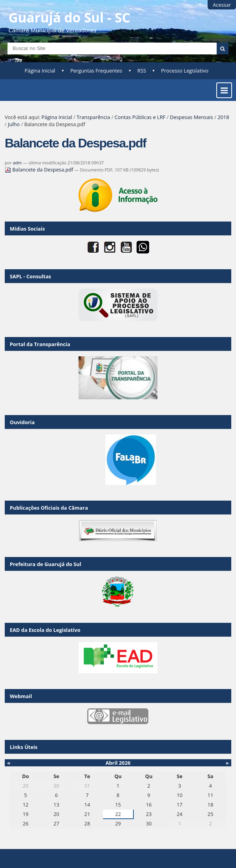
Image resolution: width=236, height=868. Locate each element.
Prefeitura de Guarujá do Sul (46, 564)
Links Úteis (24, 747)
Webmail (21, 696)
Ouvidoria (22, 422)
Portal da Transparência (40, 344)
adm (17, 163)
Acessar (222, 5)
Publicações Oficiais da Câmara (49, 508)
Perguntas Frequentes (96, 71)
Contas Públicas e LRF (140, 117)
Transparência (93, 117)
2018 (223, 117)
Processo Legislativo (185, 71)
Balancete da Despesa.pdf (40, 170)
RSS (142, 71)
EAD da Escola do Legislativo (45, 630)
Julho (14, 124)
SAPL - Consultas (31, 276)
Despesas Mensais (192, 117)
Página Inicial (40, 71)
